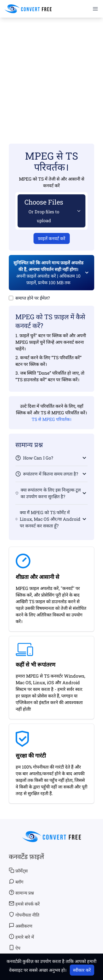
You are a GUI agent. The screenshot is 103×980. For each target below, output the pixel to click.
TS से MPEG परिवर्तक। (51, 419)
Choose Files (44, 210)
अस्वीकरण (21, 926)
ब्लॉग (16, 882)
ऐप (15, 948)
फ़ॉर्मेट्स (18, 871)
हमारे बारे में (21, 937)
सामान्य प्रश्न (21, 893)
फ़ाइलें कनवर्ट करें (52, 238)
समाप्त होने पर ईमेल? (33, 298)
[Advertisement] (51, 73)
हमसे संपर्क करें (24, 904)
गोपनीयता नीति (24, 915)
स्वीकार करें (82, 970)
